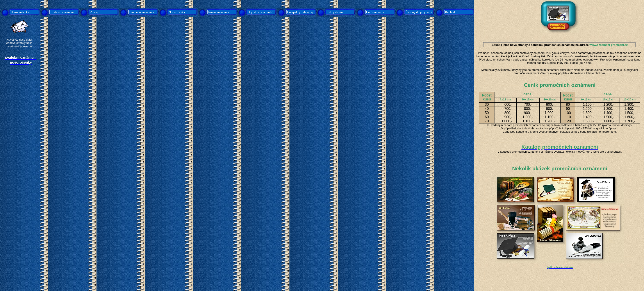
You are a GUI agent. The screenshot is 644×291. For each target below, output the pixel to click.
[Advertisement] (20, 145)
